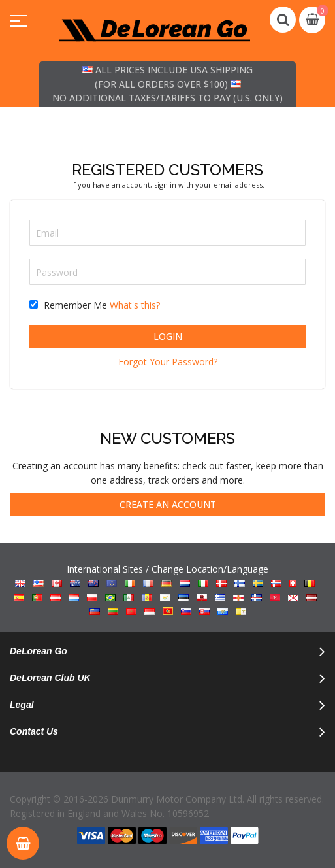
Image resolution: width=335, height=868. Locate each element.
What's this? (135, 305)
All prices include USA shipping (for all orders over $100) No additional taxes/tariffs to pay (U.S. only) (167, 84)
